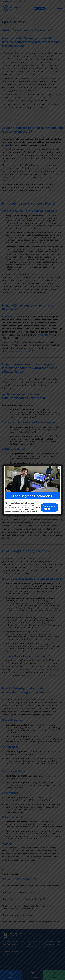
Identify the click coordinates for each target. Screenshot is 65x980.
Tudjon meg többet (49, 507)
